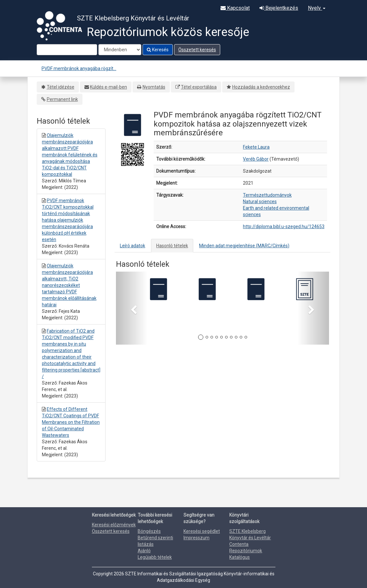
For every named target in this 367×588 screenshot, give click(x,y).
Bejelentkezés (279, 8)
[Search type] (120, 50)
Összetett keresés (197, 50)
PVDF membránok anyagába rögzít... (79, 68)
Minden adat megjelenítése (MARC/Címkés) (244, 246)
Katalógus (240, 557)
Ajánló (144, 551)
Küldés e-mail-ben (108, 87)
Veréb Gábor (256, 159)
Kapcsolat (235, 8)
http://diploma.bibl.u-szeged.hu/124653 (284, 227)
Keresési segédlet (202, 531)
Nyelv (317, 8)
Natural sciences (260, 202)
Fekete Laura (256, 147)
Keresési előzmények (114, 525)
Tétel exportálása (199, 87)
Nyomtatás (154, 87)
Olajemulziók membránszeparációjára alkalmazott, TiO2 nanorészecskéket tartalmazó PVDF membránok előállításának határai (69, 285)
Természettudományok (267, 195)
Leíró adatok (133, 246)
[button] (132, 308)
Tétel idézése (61, 87)
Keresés (158, 50)
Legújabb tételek (155, 557)
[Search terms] (67, 50)
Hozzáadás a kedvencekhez (261, 87)
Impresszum (196, 538)
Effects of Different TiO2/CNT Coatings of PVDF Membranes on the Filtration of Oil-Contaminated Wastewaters (71, 422)
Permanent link (62, 99)
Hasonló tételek (172, 246)
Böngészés (149, 531)
